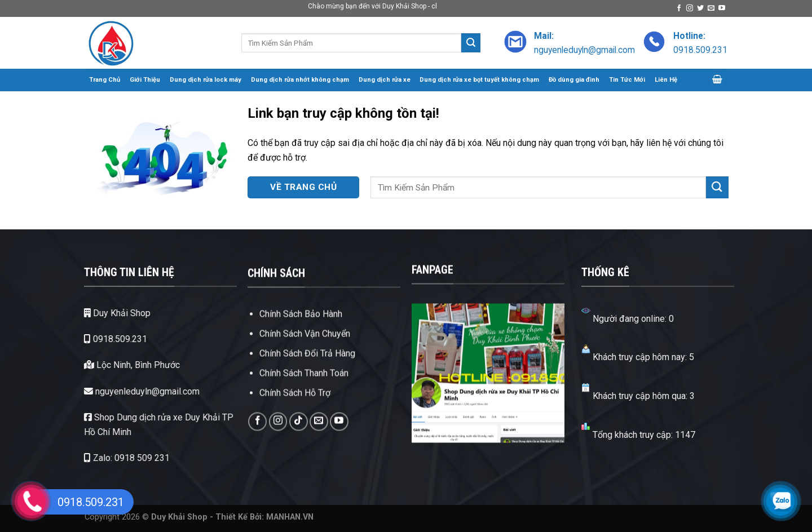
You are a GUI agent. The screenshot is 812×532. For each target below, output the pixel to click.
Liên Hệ (666, 80)
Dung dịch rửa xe (385, 80)
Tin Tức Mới (627, 80)
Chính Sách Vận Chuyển (305, 360)
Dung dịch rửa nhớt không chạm (300, 80)
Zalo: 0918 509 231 (109, 458)
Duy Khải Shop (100, 313)
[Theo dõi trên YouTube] (722, 8)
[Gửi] (471, 43)
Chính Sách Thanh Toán (304, 400)
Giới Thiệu (145, 80)
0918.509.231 (98, 339)
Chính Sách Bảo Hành (301, 341)
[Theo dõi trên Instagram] (690, 8)
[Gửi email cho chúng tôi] (711, 8)
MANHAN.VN (290, 517)
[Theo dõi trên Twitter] (700, 8)
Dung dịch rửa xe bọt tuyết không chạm (479, 80)
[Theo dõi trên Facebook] (679, 8)
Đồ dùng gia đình (574, 80)
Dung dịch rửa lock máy (206, 80)
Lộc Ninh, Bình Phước (114, 365)
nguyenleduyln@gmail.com (124, 391)
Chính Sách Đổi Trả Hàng (307, 381)
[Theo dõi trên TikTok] (299, 448)
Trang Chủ (105, 80)
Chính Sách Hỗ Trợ (295, 420)
